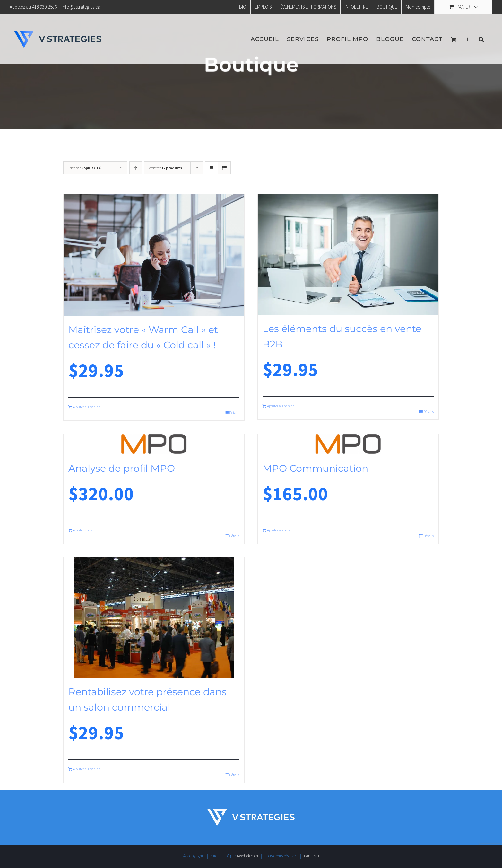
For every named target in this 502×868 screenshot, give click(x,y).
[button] (481, 39)
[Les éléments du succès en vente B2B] (348, 254)
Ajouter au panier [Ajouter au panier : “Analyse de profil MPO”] (86, 530)
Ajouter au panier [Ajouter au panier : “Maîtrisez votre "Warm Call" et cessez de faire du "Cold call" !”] (86, 407)
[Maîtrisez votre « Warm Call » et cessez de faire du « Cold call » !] (154, 255)
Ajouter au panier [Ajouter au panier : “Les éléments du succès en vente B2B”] (280, 406)
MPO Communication (315, 468)
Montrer (165, 168)
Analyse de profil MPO (122, 468)
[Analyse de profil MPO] (154, 444)
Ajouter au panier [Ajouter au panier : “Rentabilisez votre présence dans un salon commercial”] (86, 769)
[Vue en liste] (224, 168)
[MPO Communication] (348, 444)
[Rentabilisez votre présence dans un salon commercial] (154, 618)
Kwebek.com (247, 856)
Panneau (312, 856)
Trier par (84, 168)
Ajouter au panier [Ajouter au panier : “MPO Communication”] (280, 530)
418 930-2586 (44, 7)
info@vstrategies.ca (81, 7)
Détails (234, 412)
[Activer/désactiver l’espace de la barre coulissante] (467, 39)
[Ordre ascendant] (136, 168)
